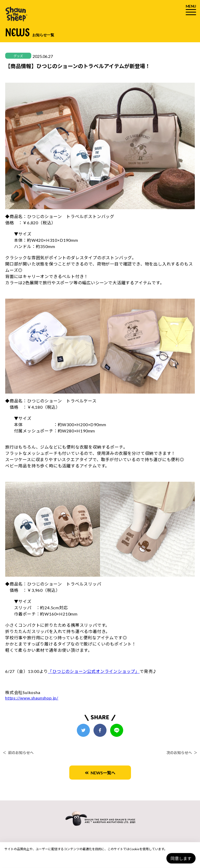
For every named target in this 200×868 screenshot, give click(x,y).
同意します (181, 858)
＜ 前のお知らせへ (18, 753)
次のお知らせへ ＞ (182, 753)
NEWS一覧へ (100, 773)
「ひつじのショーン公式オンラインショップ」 (94, 671)
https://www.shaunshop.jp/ (32, 698)
